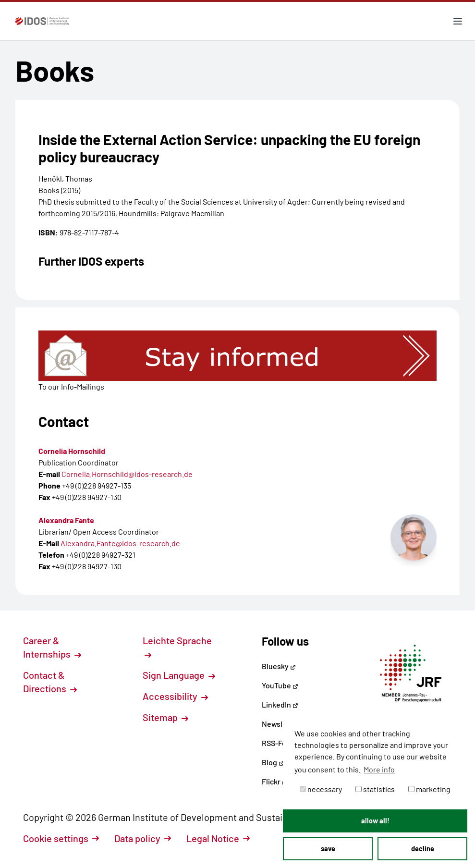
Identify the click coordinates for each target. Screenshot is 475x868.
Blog (273, 762)
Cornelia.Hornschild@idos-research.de (127, 474)
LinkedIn (280, 704)
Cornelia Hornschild (72, 451)
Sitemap (165, 717)
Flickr (275, 781)
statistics (375, 789)
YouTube (280, 685)
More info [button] (379, 769)
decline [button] (423, 849)
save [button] (328, 849)
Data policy (143, 838)
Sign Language (179, 675)
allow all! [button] (375, 821)
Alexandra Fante (66, 520)
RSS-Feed (278, 743)
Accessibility (175, 696)
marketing (429, 789)
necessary (321, 789)
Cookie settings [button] (61, 838)
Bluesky (279, 666)
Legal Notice (218, 838)
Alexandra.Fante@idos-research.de (120, 543)
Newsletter (281, 724)
